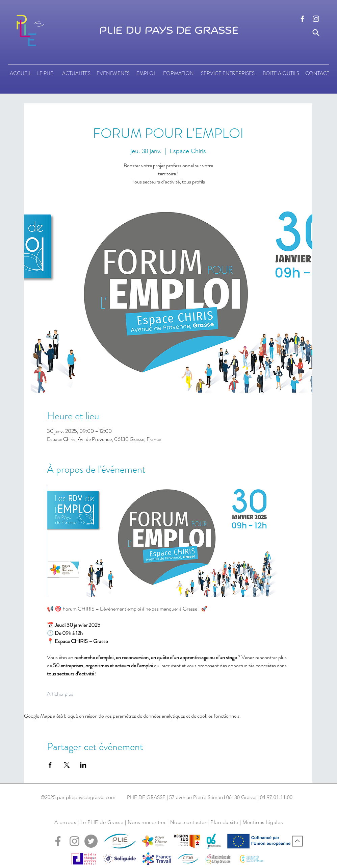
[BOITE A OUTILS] (281, 73)
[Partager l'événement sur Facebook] (50, 765)
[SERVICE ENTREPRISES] (228, 73)
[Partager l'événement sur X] (67, 765)
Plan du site (224, 822)
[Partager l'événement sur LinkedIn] (83, 765)
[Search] (316, 33)
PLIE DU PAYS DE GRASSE (169, 31)
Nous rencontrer (147, 822)
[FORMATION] (178, 73)
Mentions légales (263, 822)
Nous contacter (188, 822)
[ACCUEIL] (20, 73)
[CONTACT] (317, 73)
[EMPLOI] (146, 73)
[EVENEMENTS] (113, 73)
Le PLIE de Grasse (102, 822)
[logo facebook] (302, 19)
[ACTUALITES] (76, 73)
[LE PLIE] (45, 73)
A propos (65, 822)
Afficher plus (60, 694)
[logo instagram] (316, 19)
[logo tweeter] (91, 841)
